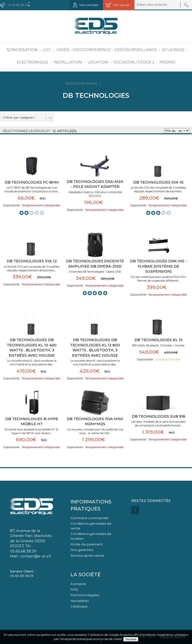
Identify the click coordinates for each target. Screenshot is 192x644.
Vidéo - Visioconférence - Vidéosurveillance (107, 50)
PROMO (167, 62)
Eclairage (173, 50)
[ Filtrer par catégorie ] (19, 117)
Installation (68, 62)
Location (98, 62)
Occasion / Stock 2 (134, 62)
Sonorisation (22, 50)
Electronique (32, 62)
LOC (47, 50)
